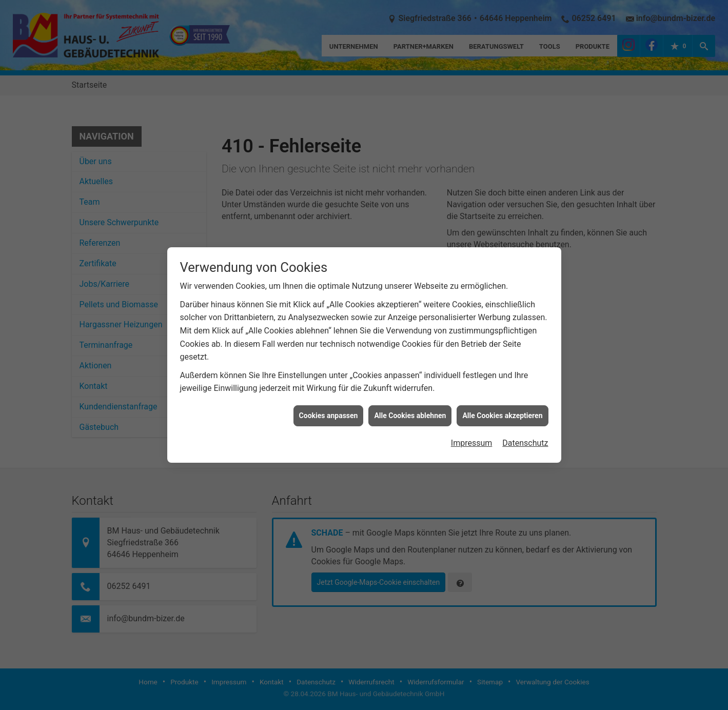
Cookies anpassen (329, 406)
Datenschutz (525, 434)
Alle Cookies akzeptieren (502, 406)
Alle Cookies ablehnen (410, 406)
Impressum (472, 434)
